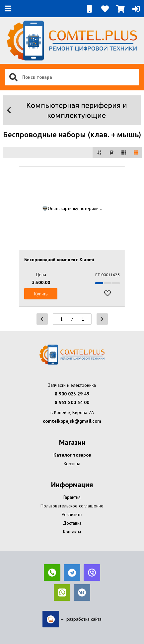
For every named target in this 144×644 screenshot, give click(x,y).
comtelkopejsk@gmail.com (72, 421)
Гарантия (72, 497)
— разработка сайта (72, 619)
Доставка (72, 523)
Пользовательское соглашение (72, 506)
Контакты (72, 532)
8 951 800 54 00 (72, 402)
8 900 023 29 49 (72, 394)
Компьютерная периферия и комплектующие (66, 110)
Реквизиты (72, 514)
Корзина (72, 464)
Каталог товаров (72, 455)
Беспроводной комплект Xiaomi (59, 260)
